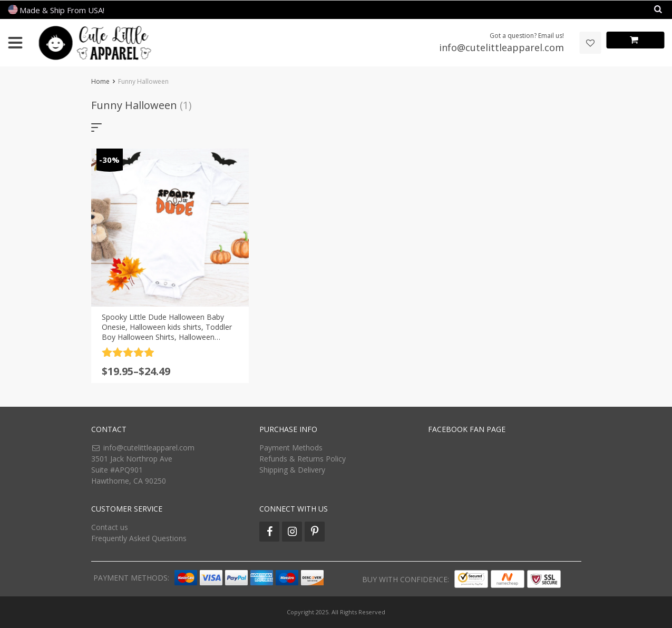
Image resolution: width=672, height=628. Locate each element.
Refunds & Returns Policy (303, 459)
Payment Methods (291, 448)
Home (100, 81)
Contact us (110, 527)
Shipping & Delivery (292, 470)
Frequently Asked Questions (139, 538)
